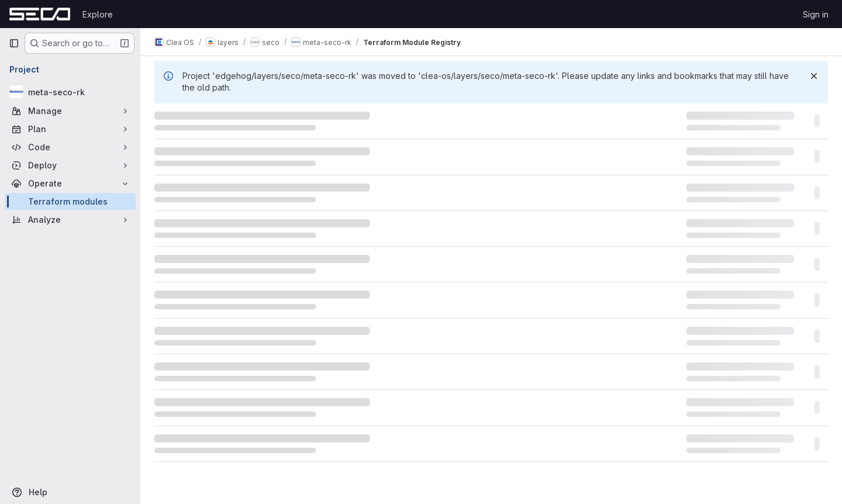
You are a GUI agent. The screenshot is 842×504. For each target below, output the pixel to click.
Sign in (816, 14)
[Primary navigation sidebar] (14, 43)
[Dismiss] (814, 76)
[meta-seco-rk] (70, 92)
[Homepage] (40, 14)
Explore (98, 14)
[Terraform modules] (70, 201)
